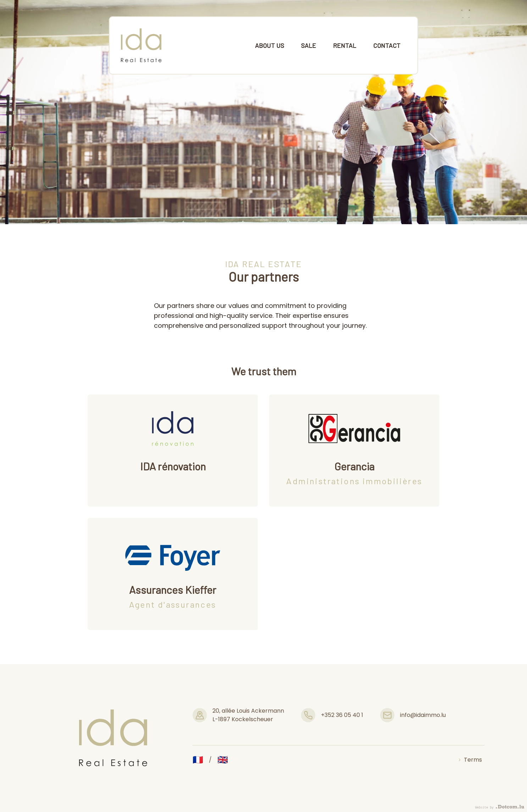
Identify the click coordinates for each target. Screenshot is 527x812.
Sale (309, 45)
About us (270, 45)
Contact (387, 45)
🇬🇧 (223, 760)
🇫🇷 (198, 760)
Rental (345, 45)
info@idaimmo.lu (423, 715)
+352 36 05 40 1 (342, 715)
